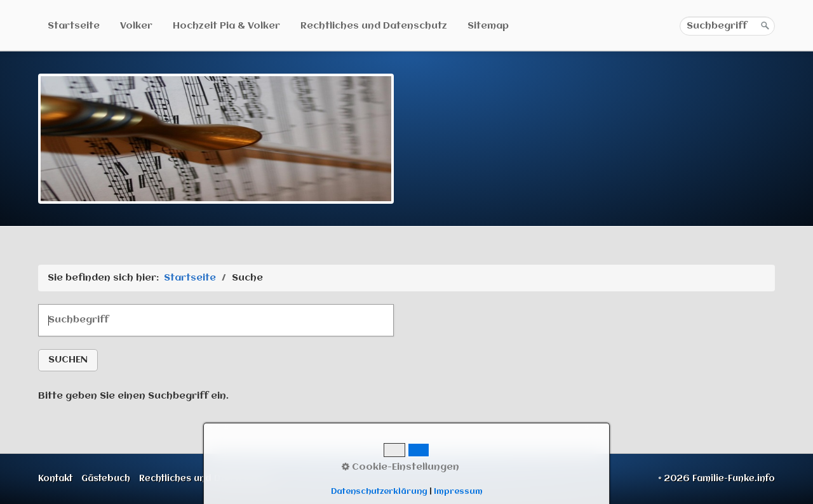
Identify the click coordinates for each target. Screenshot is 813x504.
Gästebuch (106, 479)
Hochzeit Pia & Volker (226, 26)
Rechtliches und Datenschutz (374, 26)
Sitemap (488, 26)
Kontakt (55, 479)
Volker (136, 26)
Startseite (74, 26)
